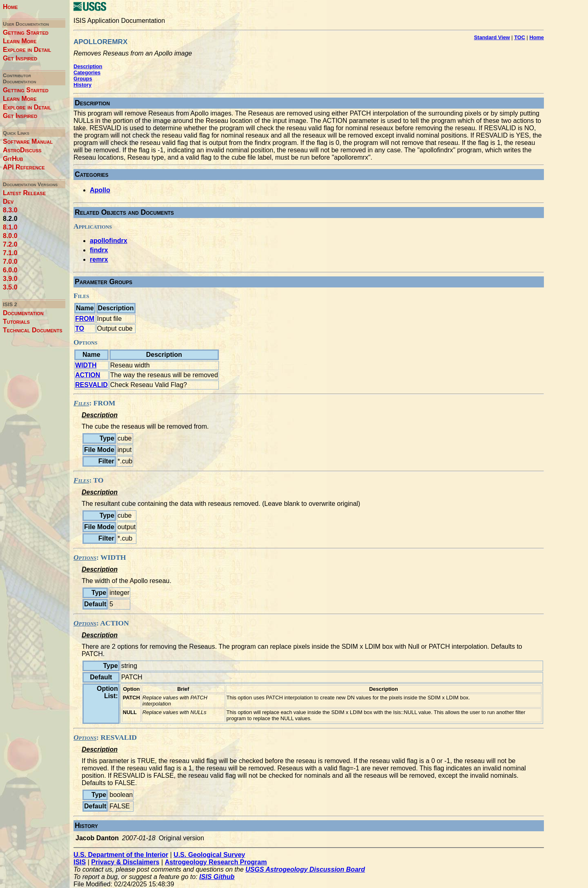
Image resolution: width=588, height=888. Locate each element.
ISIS (80, 862)
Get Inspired (20, 58)
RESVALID (91, 385)
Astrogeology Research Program (216, 862)
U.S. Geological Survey (209, 855)
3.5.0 (10, 287)
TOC (520, 37)
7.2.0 (10, 244)
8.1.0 (10, 227)
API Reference (24, 167)
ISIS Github (217, 877)
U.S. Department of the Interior (121, 855)
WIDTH (86, 365)
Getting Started (26, 32)
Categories (87, 72)
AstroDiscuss (22, 150)
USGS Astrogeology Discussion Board (305, 869)
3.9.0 (10, 279)
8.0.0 (10, 236)
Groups (83, 79)
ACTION (88, 375)
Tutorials (16, 322)
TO (80, 328)
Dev (8, 201)
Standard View (492, 37)
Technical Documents (33, 330)
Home (10, 7)
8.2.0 (10, 219)
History (82, 85)
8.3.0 (10, 210)
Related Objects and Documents (124, 212)
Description (88, 66)
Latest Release (24, 193)
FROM (85, 319)
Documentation (23, 313)
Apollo (100, 190)
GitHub (13, 159)
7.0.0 (10, 262)
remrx (99, 259)
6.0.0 (10, 270)
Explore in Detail (27, 50)
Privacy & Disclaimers (125, 862)
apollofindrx (109, 241)
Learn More (20, 41)
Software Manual (28, 141)
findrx (99, 250)
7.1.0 (10, 253)
